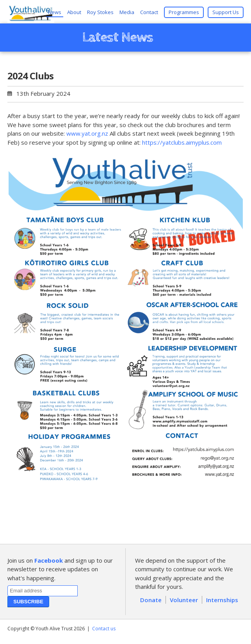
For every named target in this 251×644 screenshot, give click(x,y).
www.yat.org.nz (87, 133)
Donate (151, 600)
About (74, 12)
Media (127, 12)
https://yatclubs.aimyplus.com (182, 142)
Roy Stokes (100, 12)
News (55, 12)
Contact (149, 12)
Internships (222, 600)
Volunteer (184, 600)
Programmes (184, 12)
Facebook (49, 560)
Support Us (226, 12)
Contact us (104, 629)
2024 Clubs (30, 76)
